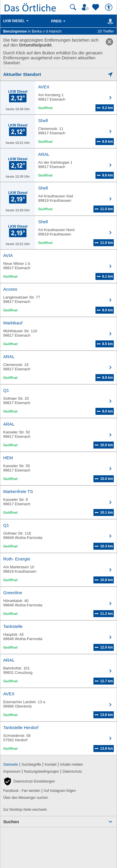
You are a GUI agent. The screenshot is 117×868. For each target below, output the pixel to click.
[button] (29, 781)
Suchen (11, 822)
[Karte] (109, 21)
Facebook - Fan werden (22, 791)
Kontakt (50, 765)
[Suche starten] (73, 7)
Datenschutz (72, 771)
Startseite (11, 765)
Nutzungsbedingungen (42, 771)
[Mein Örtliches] (86, 7)
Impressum (12, 771)
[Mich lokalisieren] (58, 74)
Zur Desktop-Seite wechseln (25, 810)
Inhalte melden (71, 765)
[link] (109, 42)
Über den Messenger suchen (26, 798)
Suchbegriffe (31, 765)
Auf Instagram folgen (60, 791)
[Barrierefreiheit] (109, 7)
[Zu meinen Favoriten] (96, 7)
